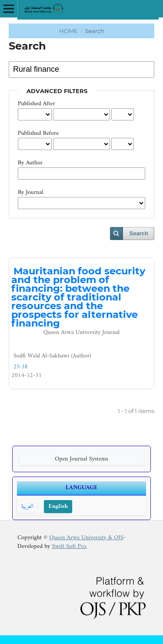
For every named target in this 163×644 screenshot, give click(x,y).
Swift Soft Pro (69, 546)
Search (139, 233)
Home (69, 31)
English (58, 506)
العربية (27, 506)
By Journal (31, 193)
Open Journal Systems (81, 459)
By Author (30, 163)
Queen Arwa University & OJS (86, 538)
